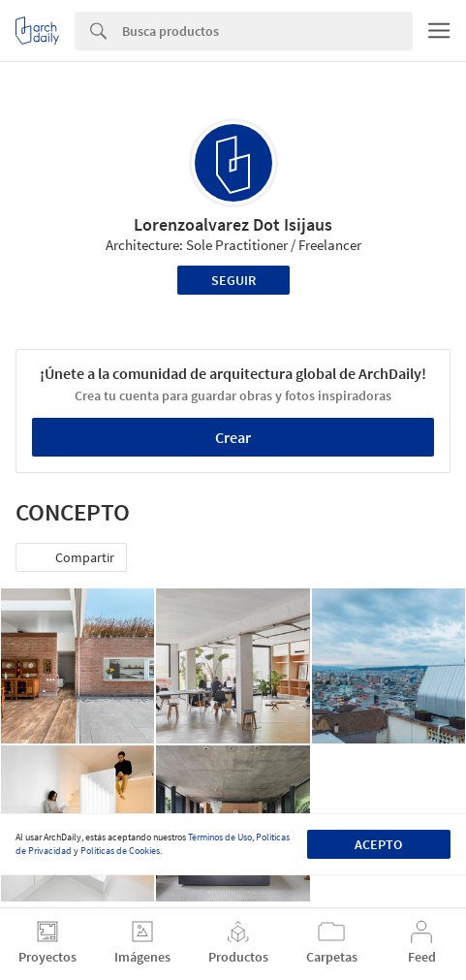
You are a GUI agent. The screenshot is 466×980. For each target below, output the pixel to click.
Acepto (378, 844)
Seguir (233, 280)
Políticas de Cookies (120, 851)
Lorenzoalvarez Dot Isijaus (233, 224)
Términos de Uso (220, 837)
